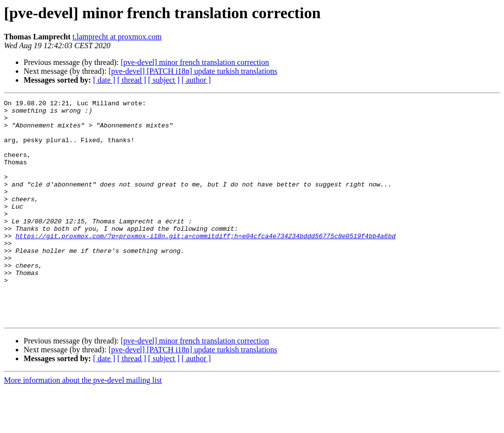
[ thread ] (132, 80)
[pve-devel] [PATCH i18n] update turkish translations (193, 71)
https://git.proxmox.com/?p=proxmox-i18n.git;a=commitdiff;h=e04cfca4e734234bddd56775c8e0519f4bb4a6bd (205, 264)
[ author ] (196, 80)
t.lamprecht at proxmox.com (117, 37)
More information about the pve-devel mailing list (83, 424)
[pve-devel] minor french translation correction (195, 62)
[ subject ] (164, 80)
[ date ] (104, 80)
